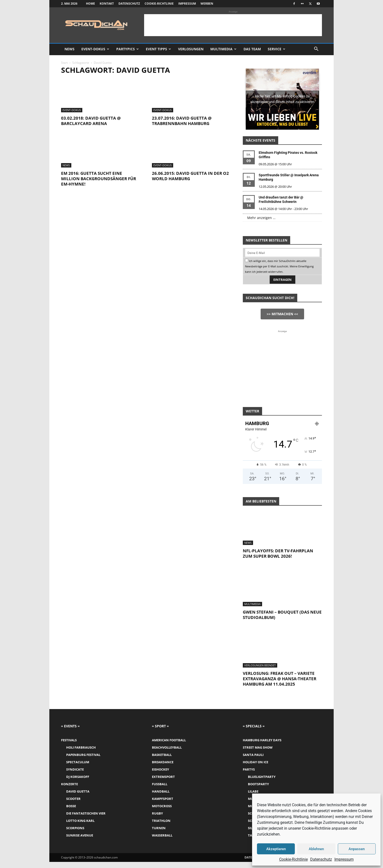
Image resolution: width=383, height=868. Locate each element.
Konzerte (69, 784)
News (69, 49)
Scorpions (75, 828)
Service (277, 49)
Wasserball (162, 835)
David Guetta (78, 791)
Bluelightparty (262, 777)
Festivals (69, 740)
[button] (316, 49)
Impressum (344, 859)
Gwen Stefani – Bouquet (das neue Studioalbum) (282, 615)
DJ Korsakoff (78, 777)
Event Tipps (158, 49)
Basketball (162, 755)
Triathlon (161, 821)
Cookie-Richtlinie (293, 859)
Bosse (71, 806)
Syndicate (75, 769)
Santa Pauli (253, 755)
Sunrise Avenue (80, 835)
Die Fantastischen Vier (86, 813)
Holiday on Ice (255, 762)
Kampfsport (163, 799)
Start (64, 63)
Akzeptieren (276, 849)
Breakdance (163, 762)
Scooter (73, 799)
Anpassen (357, 849)
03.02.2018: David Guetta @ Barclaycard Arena (91, 121)
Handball (161, 791)
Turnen (159, 828)
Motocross (162, 806)
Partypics (128, 49)
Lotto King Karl (80, 821)
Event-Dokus (95, 49)
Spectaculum (78, 762)
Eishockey (160, 769)
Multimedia (223, 49)
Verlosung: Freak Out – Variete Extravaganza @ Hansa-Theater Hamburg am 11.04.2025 (280, 679)
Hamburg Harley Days (262, 740)
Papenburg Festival (83, 755)
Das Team (252, 49)
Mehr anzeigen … (261, 218)
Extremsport (163, 777)
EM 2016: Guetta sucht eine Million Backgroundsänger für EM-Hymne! (99, 179)
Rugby (157, 813)
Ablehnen (316, 849)
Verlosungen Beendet (260, 665)
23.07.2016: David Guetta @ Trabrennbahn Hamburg (182, 121)
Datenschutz (321, 859)
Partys (249, 769)
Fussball (160, 784)
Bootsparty (258, 784)
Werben (207, 4)
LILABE (253, 791)
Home (90, 4)
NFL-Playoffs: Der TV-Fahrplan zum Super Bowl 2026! (278, 553)
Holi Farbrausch (81, 747)
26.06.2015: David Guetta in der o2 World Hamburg (190, 176)
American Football (169, 740)
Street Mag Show (258, 747)
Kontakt (107, 4)
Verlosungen (191, 49)
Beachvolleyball (167, 747)
